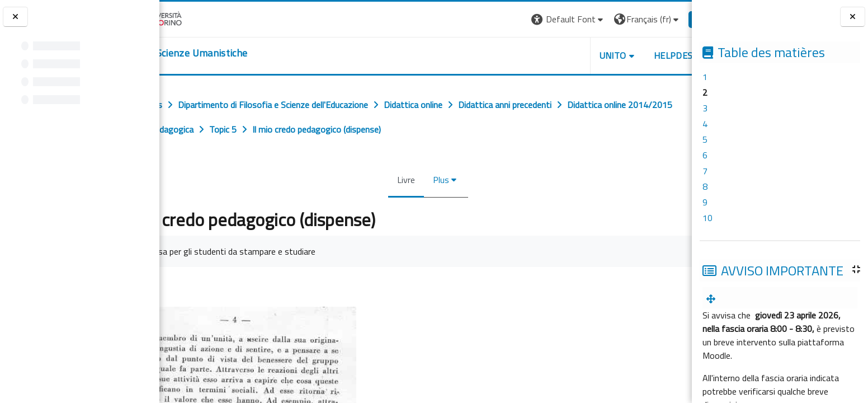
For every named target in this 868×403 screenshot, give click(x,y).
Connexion (664, 19)
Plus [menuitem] (439, 180)
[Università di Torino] (194, 18)
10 (707, 218)
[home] (228, 53)
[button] (516, 19)
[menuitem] (713, 299)
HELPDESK (624, 55)
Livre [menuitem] (404, 180)
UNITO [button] (561, 55)
